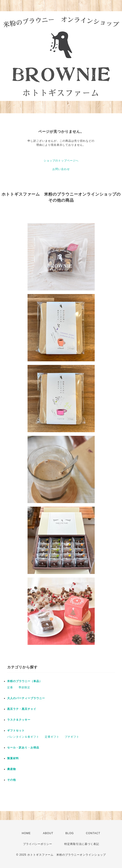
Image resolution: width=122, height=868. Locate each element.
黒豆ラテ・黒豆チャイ (22, 709)
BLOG (70, 833)
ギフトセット (16, 731)
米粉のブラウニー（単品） (25, 681)
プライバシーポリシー (38, 844)
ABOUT (48, 833)
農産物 (12, 769)
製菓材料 (13, 758)
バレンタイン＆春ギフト (23, 737)
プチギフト (72, 737)
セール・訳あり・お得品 (23, 748)
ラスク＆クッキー (19, 720)
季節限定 (24, 687)
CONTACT (93, 833)
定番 (10, 687)
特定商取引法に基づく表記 (82, 844)
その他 (12, 780)
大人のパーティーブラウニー (26, 698)
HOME (26, 833)
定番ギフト (52, 737)
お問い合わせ (61, 169)
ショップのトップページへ (61, 161)
